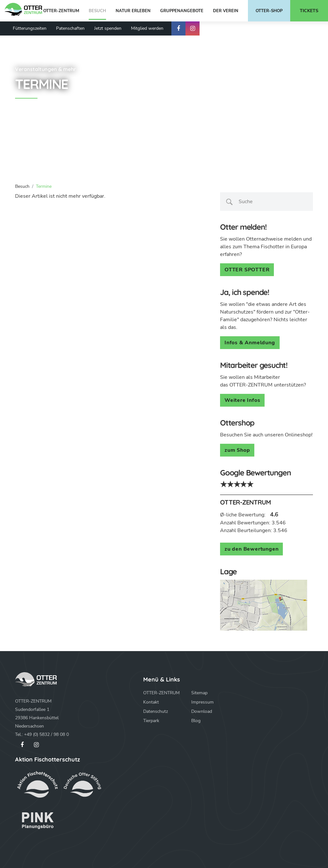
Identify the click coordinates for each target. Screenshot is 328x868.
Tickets (309, 11)
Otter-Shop (269, 11)
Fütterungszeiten (30, 28)
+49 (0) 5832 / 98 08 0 (46, 734)
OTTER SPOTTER (247, 270)
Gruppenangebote (182, 11)
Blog (196, 721)
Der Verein (226, 11)
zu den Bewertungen (251, 549)
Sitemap (199, 693)
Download (202, 711)
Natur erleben (133, 11)
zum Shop (237, 450)
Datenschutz (156, 711)
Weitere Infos (242, 400)
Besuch (97, 11)
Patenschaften (70, 28)
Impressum (202, 702)
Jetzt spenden (108, 28)
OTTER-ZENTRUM (61, 11)
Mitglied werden (147, 28)
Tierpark (151, 721)
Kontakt (151, 702)
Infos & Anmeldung (250, 343)
